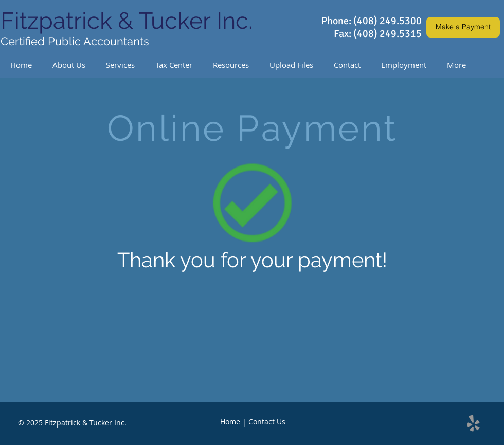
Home (230, 422)
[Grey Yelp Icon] (473, 423)
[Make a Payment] (463, 27)
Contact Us (267, 422)
